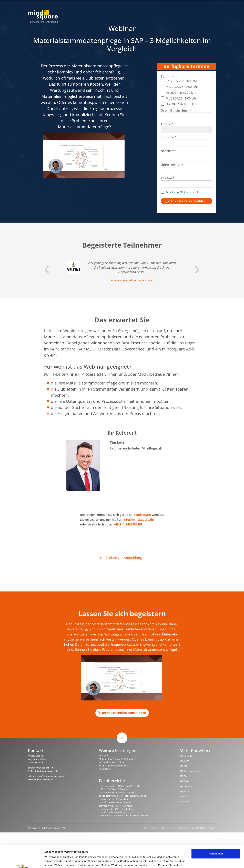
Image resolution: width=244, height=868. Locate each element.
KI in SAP (103, 756)
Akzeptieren (216, 832)
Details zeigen (53, 861)
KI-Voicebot (105, 769)
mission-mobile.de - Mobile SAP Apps (118, 793)
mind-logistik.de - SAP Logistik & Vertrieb (119, 786)
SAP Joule (184, 801)
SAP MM (184, 796)
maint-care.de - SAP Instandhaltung (117, 809)
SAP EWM (184, 781)
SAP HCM (184, 761)
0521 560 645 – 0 (45, 768)
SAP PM (184, 776)
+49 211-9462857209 (128, 524)
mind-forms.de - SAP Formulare (115, 802)
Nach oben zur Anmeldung (122, 558)
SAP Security (186, 786)
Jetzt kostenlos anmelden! (122, 713)
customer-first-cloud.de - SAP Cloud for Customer (124, 816)
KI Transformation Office (111, 762)
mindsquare (142, 515)
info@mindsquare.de (139, 520)
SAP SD (183, 766)
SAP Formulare (187, 756)
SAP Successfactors (189, 771)
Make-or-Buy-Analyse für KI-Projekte (117, 759)
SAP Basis (184, 791)
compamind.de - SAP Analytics (114, 799)
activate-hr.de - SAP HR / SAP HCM (116, 806)
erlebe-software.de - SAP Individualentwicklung (123, 796)
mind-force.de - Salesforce (112, 812)
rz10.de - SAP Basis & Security (114, 789)
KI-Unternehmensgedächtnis (113, 766)
